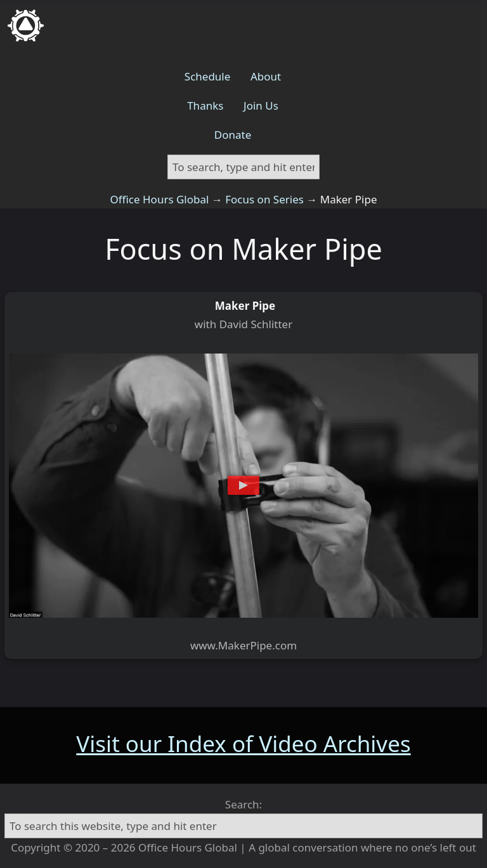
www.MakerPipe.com (243, 645)
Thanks (205, 105)
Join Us (261, 105)
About (266, 76)
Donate (233, 135)
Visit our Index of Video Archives (243, 744)
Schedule (208, 76)
